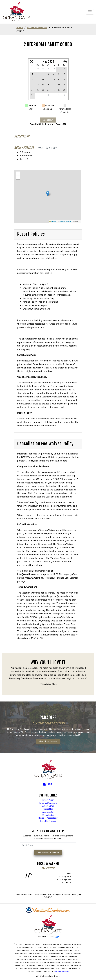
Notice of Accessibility (48, 818)
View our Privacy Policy (62, 971)
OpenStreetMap (65, 221)
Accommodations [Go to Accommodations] (37, 27)
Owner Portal (48, 815)
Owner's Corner (48, 806)
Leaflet (53, 221)
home (20, 27)
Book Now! (48, 120)
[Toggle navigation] (90, 12)
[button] (48, 194)
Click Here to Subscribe (48, 852)
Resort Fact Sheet (48, 821)
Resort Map (48, 809)
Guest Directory (48, 812)
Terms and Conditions (48, 803)
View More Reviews (48, 741)
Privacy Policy (48, 800)
